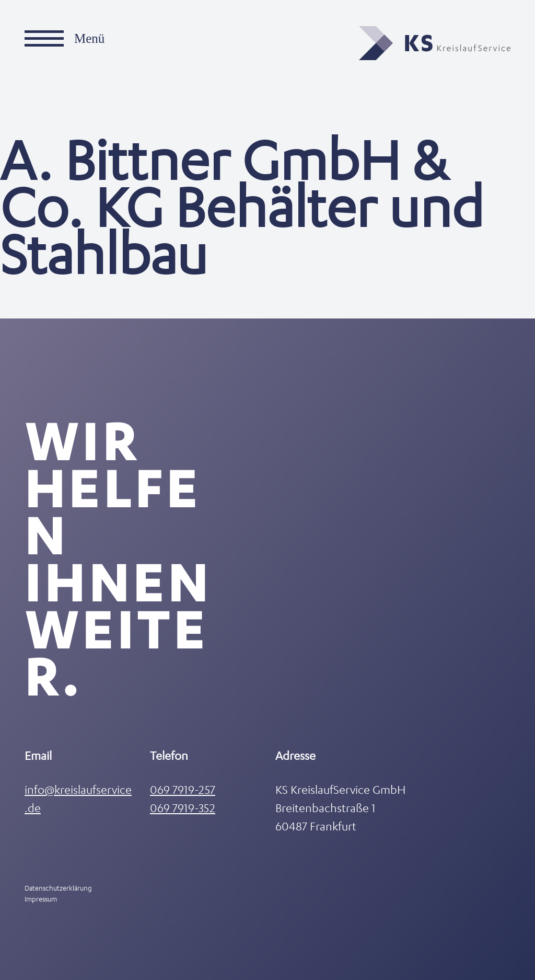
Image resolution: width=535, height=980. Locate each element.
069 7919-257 (183, 789)
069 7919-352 (183, 808)
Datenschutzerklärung (58, 888)
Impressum (41, 899)
